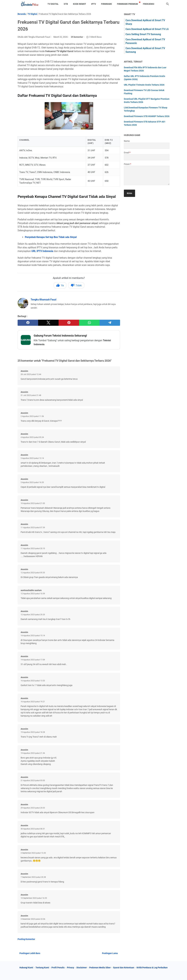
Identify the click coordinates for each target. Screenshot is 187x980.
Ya (60, 285)
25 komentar (77, 37)
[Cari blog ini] (168, 4)
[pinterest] (69, 323)
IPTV (94, 4)
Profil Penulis (58, 968)
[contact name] (147, 146)
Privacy (71, 968)
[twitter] (48, 323)
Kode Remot (80, 4)
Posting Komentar (26, 939)
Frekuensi (149, 4)
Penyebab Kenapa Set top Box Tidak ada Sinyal (51, 237)
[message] (147, 175)
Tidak (76, 285)
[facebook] (28, 323)
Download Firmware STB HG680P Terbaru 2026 (147, 116)
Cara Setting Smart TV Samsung (143, 34)
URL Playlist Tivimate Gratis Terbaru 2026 (144, 85)
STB (66, 4)
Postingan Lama (110, 953)
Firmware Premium (127, 4)
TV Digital (53, 4)
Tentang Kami (42, 968)
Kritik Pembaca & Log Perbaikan (152, 968)
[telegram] (110, 323)
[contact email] (147, 157)
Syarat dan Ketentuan (124, 968)
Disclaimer (82, 968)
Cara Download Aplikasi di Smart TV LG (147, 29)
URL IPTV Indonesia (42, 251)
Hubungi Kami (26, 968)
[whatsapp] (89, 323)
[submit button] (129, 193)
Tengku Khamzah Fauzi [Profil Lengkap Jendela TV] (43, 300)
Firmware (106, 4)
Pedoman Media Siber (100, 968)
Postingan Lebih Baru (30, 953)
